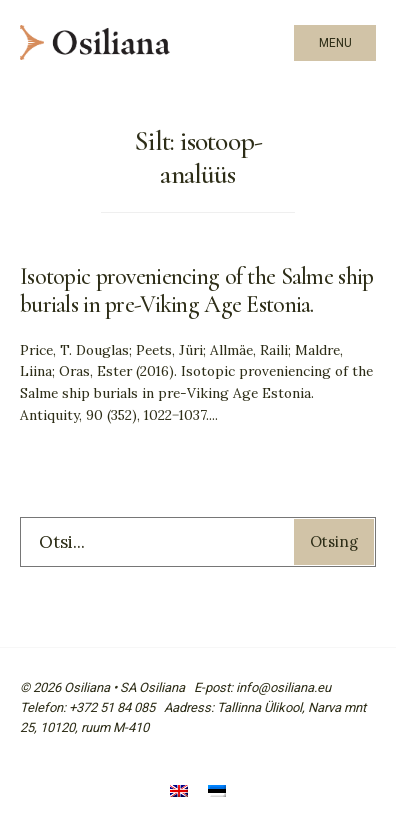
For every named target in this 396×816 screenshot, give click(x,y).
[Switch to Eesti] (217, 793)
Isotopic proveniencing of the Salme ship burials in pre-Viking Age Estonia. (197, 291)
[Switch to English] (179, 793)
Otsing (334, 541)
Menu (335, 43)
